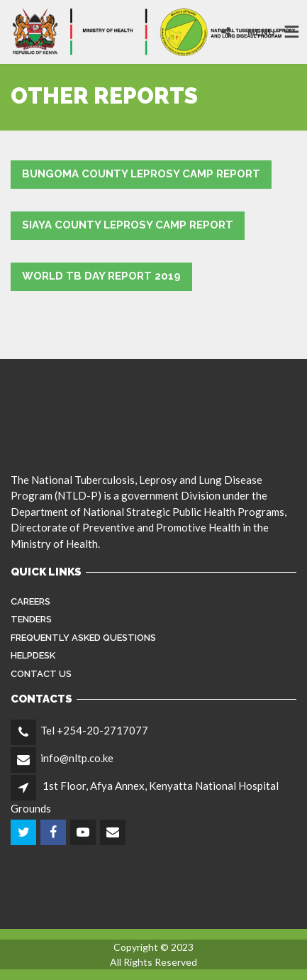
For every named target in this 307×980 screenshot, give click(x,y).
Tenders (31, 619)
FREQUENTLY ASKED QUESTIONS (83, 638)
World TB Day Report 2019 (101, 276)
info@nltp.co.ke (77, 758)
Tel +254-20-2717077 (94, 730)
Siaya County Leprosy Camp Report (128, 225)
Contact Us (41, 674)
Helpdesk (33, 655)
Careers (30, 601)
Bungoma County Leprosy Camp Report (141, 174)
